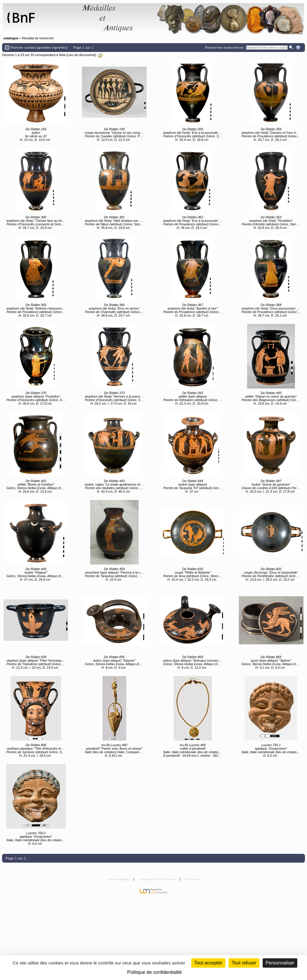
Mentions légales (119, 879)
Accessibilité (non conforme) (157, 879)
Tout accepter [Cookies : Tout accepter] (208, 963)
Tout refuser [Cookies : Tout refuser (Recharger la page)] (244, 963)
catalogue (11, 38)
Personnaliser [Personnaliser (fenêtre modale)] (280, 963)
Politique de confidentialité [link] (155, 972)
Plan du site (192, 879)
